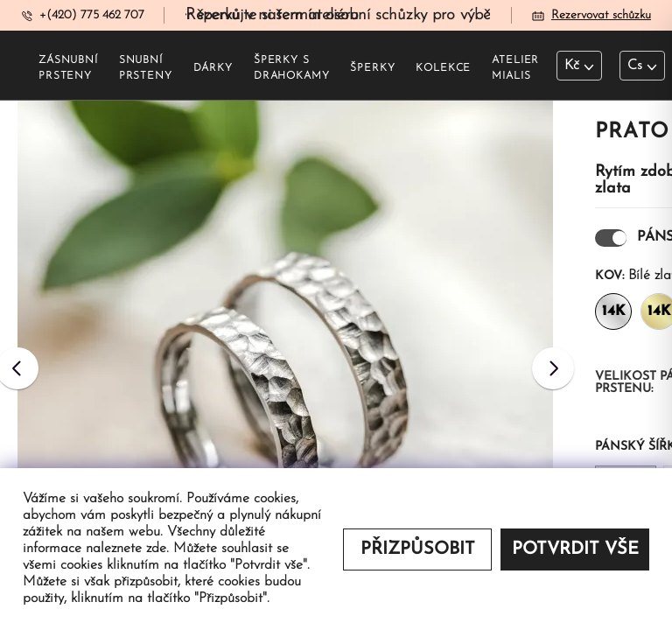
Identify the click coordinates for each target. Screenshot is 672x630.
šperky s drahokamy (292, 68)
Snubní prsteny (146, 68)
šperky (372, 68)
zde (156, 549)
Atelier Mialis (515, 68)
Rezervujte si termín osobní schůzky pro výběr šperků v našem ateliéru (430, 15)
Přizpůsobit (418, 549)
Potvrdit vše (575, 549)
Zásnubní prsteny (68, 68)
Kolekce (443, 68)
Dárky (213, 68)
